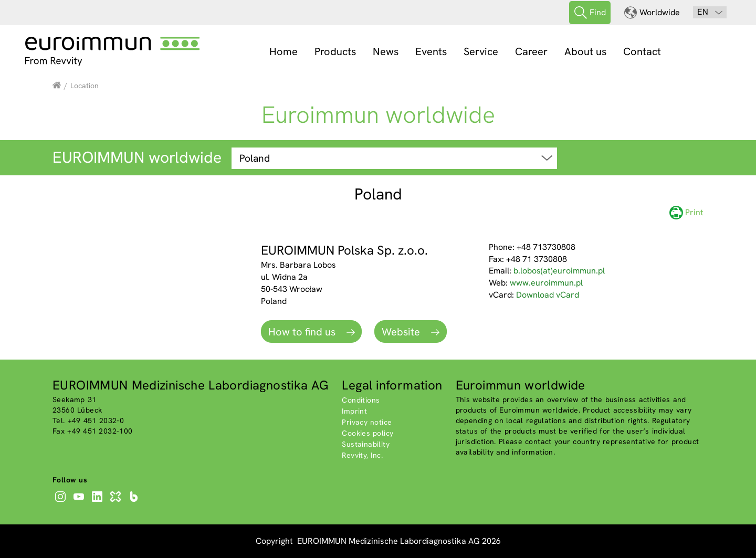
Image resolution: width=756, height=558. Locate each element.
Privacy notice (367, 422)
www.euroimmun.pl (546, 283)
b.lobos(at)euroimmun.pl (559, 271)
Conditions (361, 400)
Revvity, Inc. (362, 455)
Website (402, 332)
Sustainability (366, 444)
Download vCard (548, 295)
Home (283, 51)
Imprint (354, 411)
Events (431, 51)
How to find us (303, 332)
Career (531, 51)
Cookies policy (367, 433)
